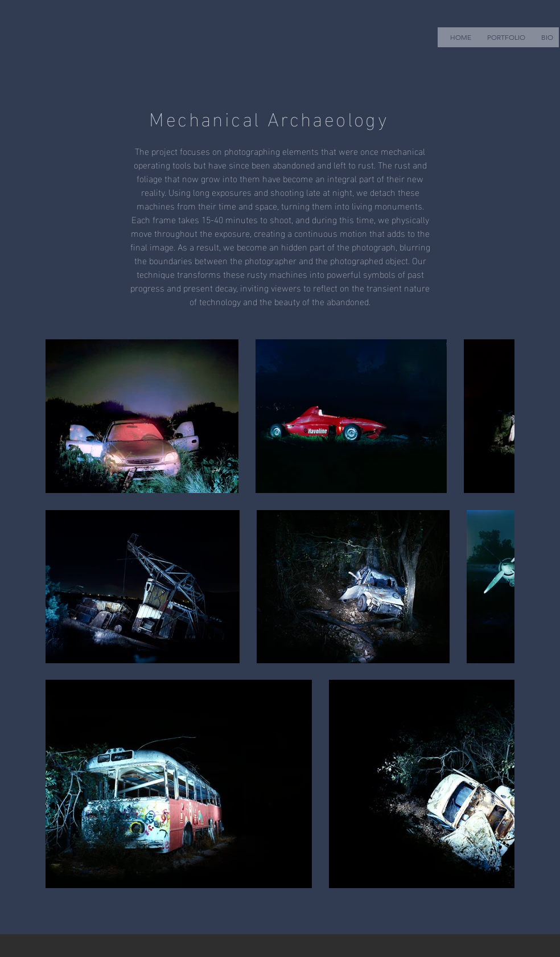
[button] (506, 37)
